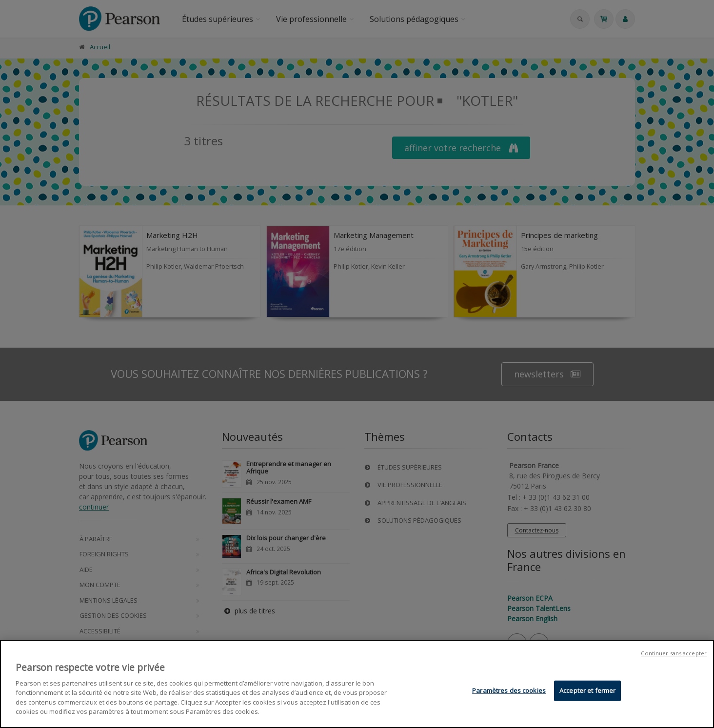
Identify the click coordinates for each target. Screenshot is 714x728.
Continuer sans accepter (674, 654)
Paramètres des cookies (509, 691)
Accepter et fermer (587, 691)
